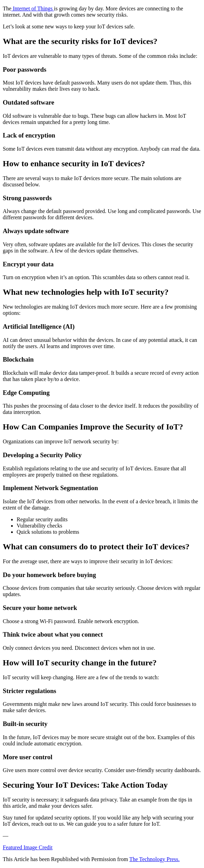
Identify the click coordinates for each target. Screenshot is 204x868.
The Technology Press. (155, 859)
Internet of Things (33, 8)
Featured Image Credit (28, 847)
